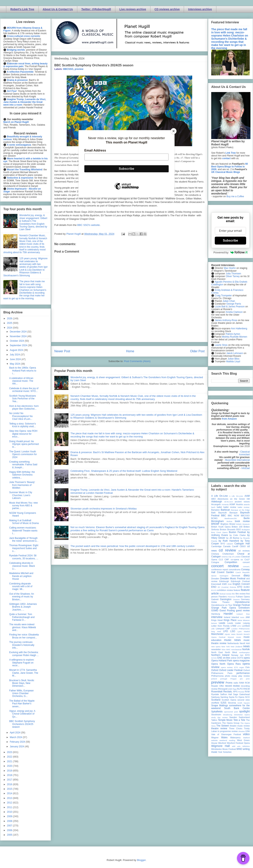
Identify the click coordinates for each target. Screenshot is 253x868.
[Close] (174, 131)
